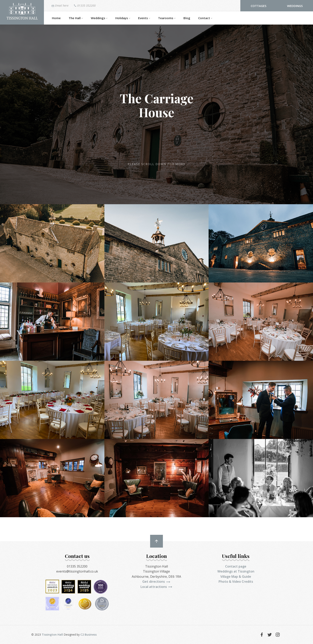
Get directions (156, 582)
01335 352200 (85, 5)
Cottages (259, 6)
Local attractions (156, 587)
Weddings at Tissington (236, 571)
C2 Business (89, 635)
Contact (205, 18)
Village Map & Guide (236, 577)
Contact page (236, 566)
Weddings (295, 6)
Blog (187, 18)
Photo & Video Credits (236, 582)
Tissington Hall (52, 635)
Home (56, 18)
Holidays (123, 18)
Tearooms (167, 18)
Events (144, 18)
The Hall (76, 18)
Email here (60, 6)
